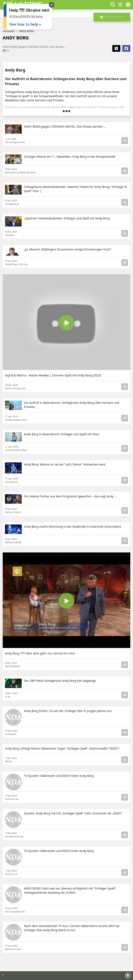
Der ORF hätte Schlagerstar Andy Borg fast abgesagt (60, 681)
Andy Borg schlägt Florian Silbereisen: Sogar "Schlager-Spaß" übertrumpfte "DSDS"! (62, 748)
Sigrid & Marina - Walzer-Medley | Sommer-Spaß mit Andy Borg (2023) (53, 375)
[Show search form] (113, 5)
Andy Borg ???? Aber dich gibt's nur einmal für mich (40, 653)
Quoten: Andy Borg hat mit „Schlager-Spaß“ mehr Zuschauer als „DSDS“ (73, 813)
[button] (112, 17)
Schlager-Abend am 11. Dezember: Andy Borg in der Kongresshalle (70, 157)
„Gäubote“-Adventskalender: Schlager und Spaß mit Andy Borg (67, 218)
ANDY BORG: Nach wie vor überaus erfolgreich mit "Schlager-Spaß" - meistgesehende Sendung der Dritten (71, 890)
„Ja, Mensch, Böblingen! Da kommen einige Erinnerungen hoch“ (68, 249)
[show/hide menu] (120, 5)
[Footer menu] (3, 976)
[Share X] (116, 48)
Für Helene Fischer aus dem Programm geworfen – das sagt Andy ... (70, 496)
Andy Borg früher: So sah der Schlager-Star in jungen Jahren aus (68, 711)
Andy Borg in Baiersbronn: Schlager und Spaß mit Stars (62, 434)
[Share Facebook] (126, 48)
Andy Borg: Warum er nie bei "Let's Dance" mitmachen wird (65, 464)
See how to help (24, 24)
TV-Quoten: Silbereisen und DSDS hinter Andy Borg (59, 776)
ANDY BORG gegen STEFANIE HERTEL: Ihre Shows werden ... (65, 126)
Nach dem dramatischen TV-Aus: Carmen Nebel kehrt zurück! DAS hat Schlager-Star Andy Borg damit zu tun (72, 928)
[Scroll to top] (128, 975)
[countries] (128, 5)
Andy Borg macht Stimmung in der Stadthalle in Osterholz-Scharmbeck (73, 526)
